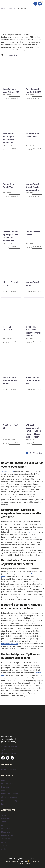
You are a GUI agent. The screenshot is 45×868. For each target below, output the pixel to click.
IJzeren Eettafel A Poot (33, 284)
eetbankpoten (32, 532)
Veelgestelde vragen (9, 784)
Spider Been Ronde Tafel (9, 186)
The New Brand (35, 861)
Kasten (4, 825)
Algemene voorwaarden (11, 797)
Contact (4, 780)
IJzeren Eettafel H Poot (10, 284)
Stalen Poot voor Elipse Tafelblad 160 (33, 380)
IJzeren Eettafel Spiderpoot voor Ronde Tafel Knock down (11, 236)
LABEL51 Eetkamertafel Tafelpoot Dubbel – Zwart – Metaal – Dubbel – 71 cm (34, 431)
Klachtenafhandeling (9, 801)
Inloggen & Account (9, 769)
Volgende (38, 453)
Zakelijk (4, 846)
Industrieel (6, 818)
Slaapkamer (6, 829)
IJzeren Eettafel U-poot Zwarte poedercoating (33, 187)
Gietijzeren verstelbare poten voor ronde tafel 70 (33, 331)
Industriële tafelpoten (10, 644)
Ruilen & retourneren (10, 794)
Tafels (11, 8)
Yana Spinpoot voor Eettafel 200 (11, 90)
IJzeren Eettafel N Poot (33, 233)
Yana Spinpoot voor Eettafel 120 (33, 90)
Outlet (4, 849)
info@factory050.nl (10, 746)
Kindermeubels (7, 835)
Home (3, 8)
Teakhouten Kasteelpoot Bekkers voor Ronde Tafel (9, 138)
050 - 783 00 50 (9, 750)
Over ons (5, 790)
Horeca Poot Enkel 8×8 (9, 328)
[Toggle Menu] (6, 4)
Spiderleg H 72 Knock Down (32, 135)
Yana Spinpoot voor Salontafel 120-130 (10, 380)
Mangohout (6, 832)
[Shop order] (24, 55)
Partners (5, 804)
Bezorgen (5, 787)
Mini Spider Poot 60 (11, 426)
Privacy (18, 863)
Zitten (4, 822)
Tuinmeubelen (7, 839)
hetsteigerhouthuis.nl (12, 861)
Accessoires (6, 842)
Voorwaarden (27, 863)
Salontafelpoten (7, 471)
